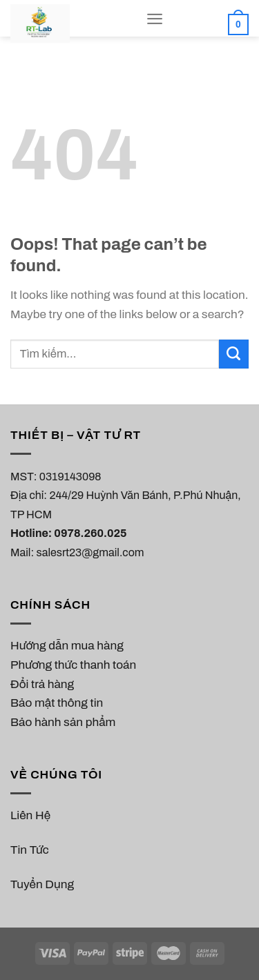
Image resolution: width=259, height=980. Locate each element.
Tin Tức (30, 850)
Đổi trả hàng (42, 684)
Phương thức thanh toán (73, 665)
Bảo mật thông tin (57, 703)
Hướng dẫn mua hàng (67, 646)
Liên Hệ (30, 815)
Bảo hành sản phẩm (63, 722)
